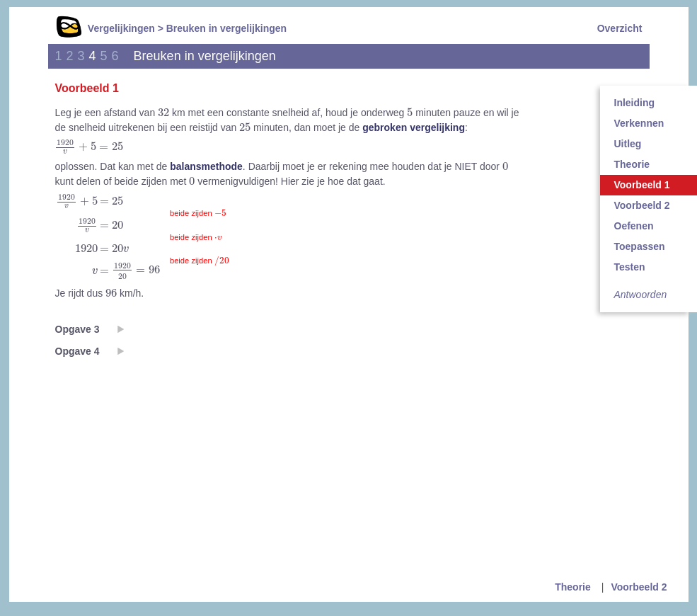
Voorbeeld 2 (639, 587)
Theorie (573, 587)
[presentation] (163, 112)
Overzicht (620, 28)
